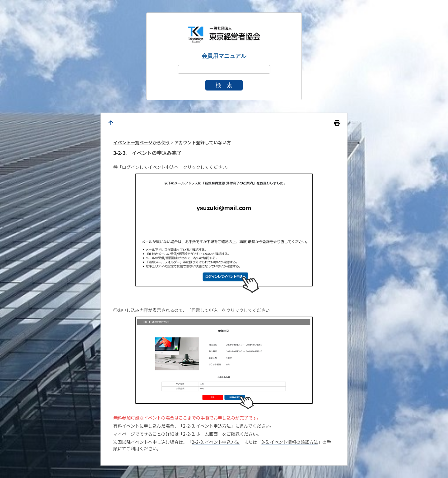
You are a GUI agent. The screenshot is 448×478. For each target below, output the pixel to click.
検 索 (224, 85)
